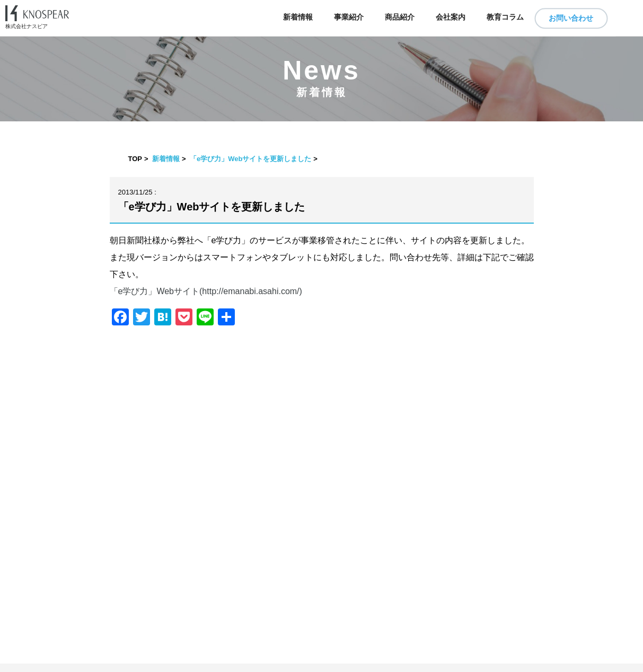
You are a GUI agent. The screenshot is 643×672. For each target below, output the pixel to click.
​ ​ (321, 668)
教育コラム (505, 17)
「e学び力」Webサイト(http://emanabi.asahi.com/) (206, 291)
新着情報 (298, 17)
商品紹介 (400, 17)
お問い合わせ (571, 18)
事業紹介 (349, 17)
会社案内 (451, 17)
